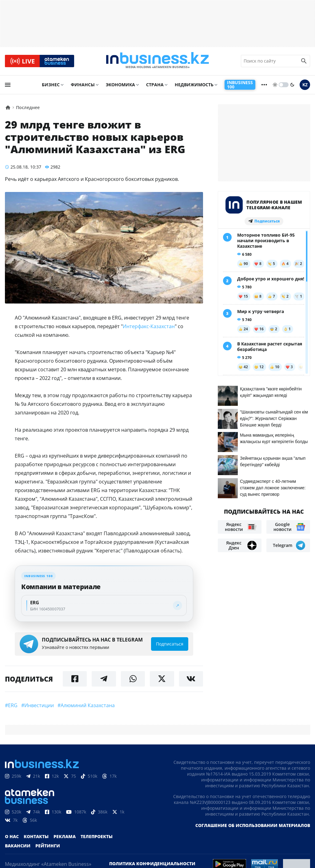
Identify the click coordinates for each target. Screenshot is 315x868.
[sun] (275, 85)
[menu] (8, 85)
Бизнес (51, 85)
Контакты (36, 837)
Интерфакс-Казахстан (149, 327)
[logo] (157, 61)
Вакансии (18, 846)
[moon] (292, 85)
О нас (12, 837)
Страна (155, 85)
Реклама (65, 837)
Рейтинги (48, 846)
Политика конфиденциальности (152, 864)
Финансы (83, 85)
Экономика (120, 85)
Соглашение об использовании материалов (253, 826)
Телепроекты (97, 837)
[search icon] (304, 61)
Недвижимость (194, 85)
